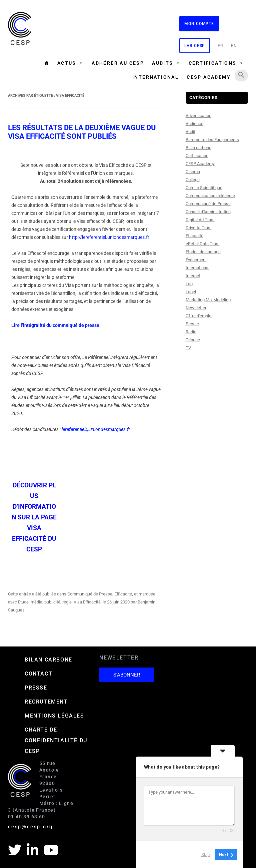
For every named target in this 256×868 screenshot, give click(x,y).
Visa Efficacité (87, 602)
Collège (193, 180)
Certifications (216, 63)
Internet (193, 276)
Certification (197, 156)
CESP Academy (200, 164)
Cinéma (193, 172)
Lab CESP (195, 46)
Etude (23, 602)
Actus (70, 63)
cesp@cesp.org (30, 827)
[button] (241, 75)
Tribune (193, 340)
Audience (194, 124)
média (36, 602)
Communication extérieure (210, 196)
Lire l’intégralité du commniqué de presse (55, 325)
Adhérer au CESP (118, 63)
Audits (166, 63)
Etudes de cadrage (203, 252)
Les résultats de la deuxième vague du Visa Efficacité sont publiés (82, 132)
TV (188, 348)
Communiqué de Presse (90, 594)
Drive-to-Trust (199, 228)
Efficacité (123, 594)
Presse (192, 324)
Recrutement (46, 702)
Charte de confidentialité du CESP (56, 740)
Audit (190, 132)
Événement (196, 260)
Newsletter (196, 308)
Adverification (198, 116)
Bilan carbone (198, 148)
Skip (205, 854)
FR (220, 46)
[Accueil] (46, 63)
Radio (191, 332)
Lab (189, 284)
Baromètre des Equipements (212, 140)
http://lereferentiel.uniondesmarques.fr (109, 237)
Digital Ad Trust (200, 220)
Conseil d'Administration (208, 212)
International (155, 77)
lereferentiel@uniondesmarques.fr (96, 429)
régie (67, 602)
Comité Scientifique (204, 188)
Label (191, 292)
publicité (52, 602)
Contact (38, 674)
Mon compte (199, 24)
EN (234, 46)
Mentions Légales (54, 716)
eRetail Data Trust (203, 244)
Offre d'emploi (199, 316)
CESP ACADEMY (209, 77)
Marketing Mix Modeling (208, 300)
